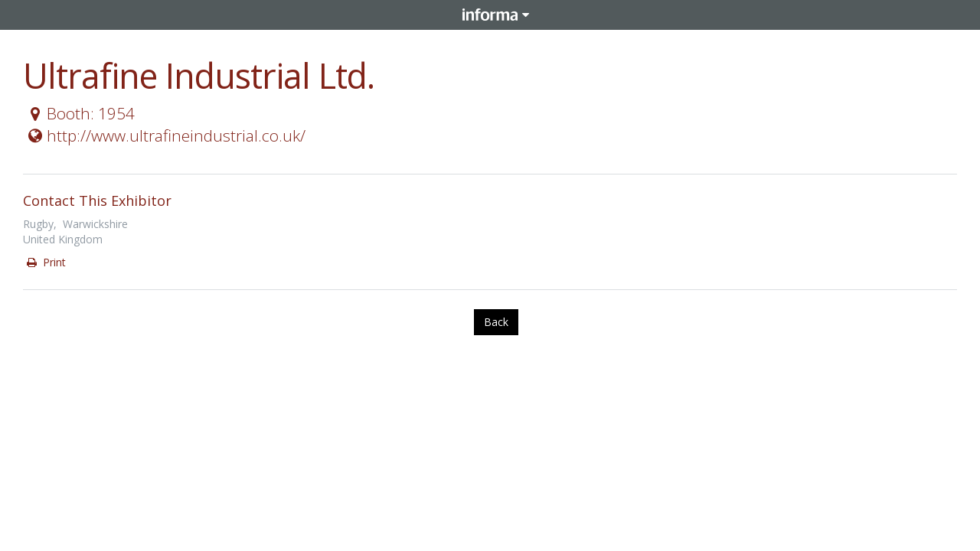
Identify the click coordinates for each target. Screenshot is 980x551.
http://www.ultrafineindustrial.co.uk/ (165, 135)
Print (45, 262)
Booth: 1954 (80, 113)
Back (496, 322)
